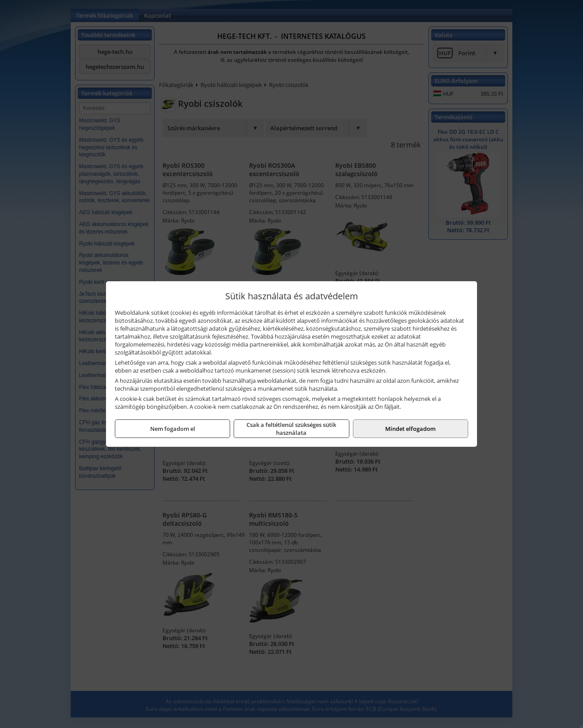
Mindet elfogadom (410, 429)
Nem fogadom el (173, 429)
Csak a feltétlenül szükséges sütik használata (291, 429)
